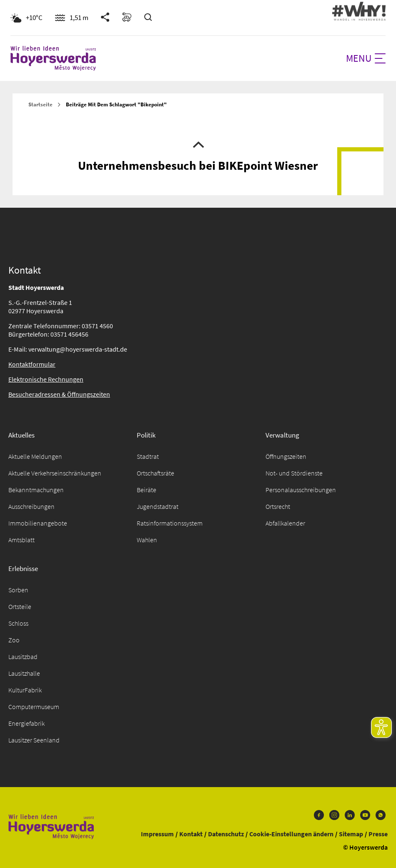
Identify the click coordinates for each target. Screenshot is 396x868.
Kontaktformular (32, 364)
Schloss (18, 623)
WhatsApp (381, 815)
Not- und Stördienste (294, 473)
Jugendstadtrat (158, 506)
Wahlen (147, 540)
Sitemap (351, 834)
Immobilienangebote (38, 523)
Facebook (319, 815)
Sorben (18, 590)
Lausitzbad (23, 657)
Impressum (157, 834)
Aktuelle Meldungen (35, 456)
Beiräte (147, 490)
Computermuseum (34, 707)
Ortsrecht (278, 506)
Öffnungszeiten (286, 456)
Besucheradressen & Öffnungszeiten (59, 394)
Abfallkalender (285, 523)
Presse (378, 834)
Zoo (14, 640)
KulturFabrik (25, 690)
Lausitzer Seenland (34, 740)
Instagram (334, 815)
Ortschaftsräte (155, 473)
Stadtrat (148, 456)
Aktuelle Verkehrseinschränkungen (55, 473)
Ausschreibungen (31, 506)
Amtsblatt (21, 540)
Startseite (40, 104)
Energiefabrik (26, 723)
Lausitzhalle (24, 673)
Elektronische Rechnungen (46, 379)
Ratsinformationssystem (170, 523)
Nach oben (198, 144)
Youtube (365, 815)
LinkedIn (350, 815)
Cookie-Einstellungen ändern (291, 834)
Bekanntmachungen (36, 490)
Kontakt (191, 834)
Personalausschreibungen (301, 490)
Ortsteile (20, 606)
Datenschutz (226, 834)
